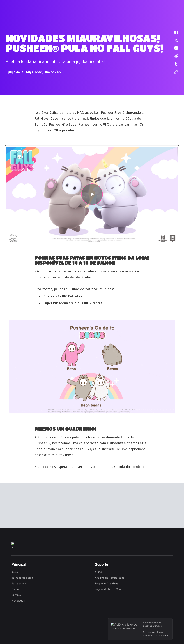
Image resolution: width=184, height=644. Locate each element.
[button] (174, 34)
